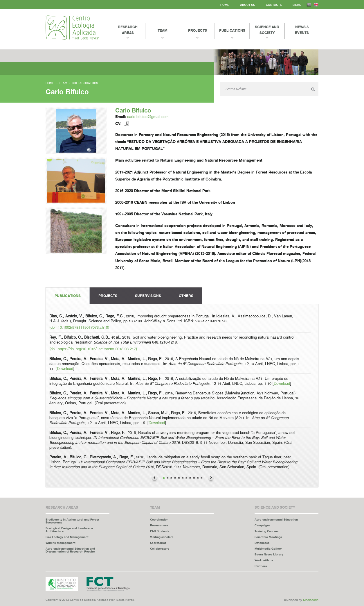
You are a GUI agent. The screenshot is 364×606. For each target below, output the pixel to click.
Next (211, 479)
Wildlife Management (61, 543)
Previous (154, 479)
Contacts (274, 5)
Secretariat (158, 543)
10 (198, 478)
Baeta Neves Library (269, 554)
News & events (302, 30)
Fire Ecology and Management (67, 537)
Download (65, 369)
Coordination (159, 519)
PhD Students (160, 531)
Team (63, 83)
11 (202, 478)
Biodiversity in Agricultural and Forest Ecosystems (72, 521)
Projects (108, 296)
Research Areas (128, 30)
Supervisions (148, 296)
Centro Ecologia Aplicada (72, 27)
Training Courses (266, 531)
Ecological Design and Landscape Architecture (69, 530)
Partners (261, 566)
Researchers (159, 525)
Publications (68, 296)
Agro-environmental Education (276, 519)
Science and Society (267, 30)
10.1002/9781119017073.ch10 (83, 328)
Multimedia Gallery (268, 548)
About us (247, 5)
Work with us (264, 560)
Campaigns (262, 525)
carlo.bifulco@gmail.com (148, 117)
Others (186, 296)
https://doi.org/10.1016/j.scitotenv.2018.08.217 (97, 349)
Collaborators (85, 83)
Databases (262, 543)
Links (297, 5)
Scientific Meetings (268, 537)
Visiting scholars (162, 537)
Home (225, 5)
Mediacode (311, 600)
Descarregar (127, 124)
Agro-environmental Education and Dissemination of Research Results (70, 550)
